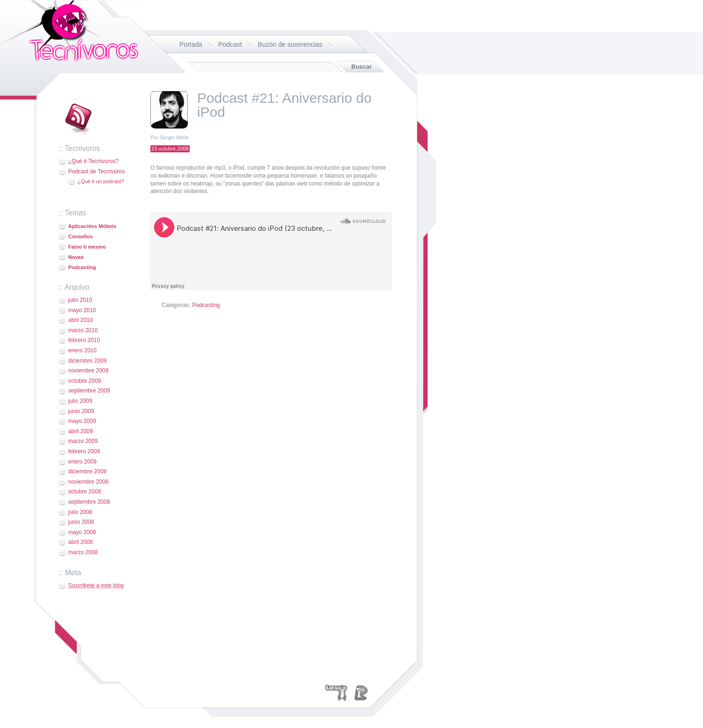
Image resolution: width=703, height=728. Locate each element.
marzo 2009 (83, 441)
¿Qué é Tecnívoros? (93, 161)
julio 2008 (80, 512)
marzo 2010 (83, 330)
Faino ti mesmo (87, 247)
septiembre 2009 (89, 391)
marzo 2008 (83, 552)
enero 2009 (82, 462)
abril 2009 (81, 431)
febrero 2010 (84, 340)
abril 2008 (81, 542)
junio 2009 (81, 411)
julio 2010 (80, 300)
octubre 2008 (85, 492)
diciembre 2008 (87, 471)
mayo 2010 (82, 310)
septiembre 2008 (89, 502)
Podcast (230, 44)
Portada (191, 44)
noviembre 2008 (88, 482)
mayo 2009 (82, 421)
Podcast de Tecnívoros (96, 171)
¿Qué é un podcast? (101, 181)
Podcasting (82, 267)
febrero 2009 (84, 451)
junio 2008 (81, 522)
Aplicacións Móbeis (92, 226)
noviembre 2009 (88, 371)
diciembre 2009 (87, 361)
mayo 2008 (82, 532)
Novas (76, 257)
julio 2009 (80, 401)
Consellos (81, 236)
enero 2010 (82, 350)
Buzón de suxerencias (290, 44)
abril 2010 (81, 320)
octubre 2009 (85, 381)
